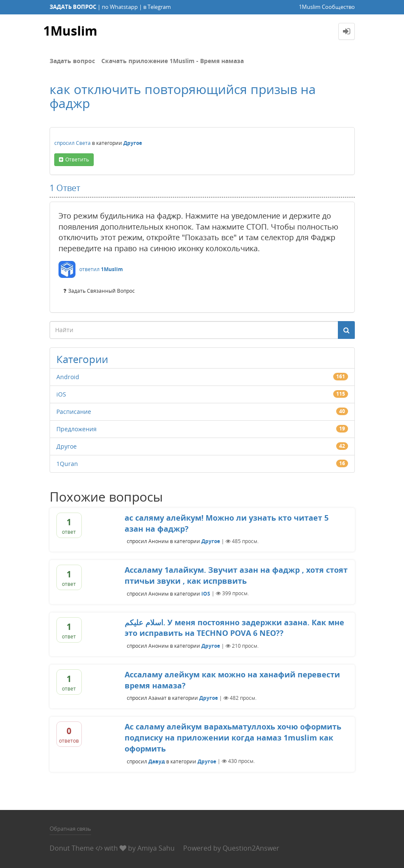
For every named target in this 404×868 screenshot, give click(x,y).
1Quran (67, 464)
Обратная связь (70, 829)
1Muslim (70, 31)
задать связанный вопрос (102, 291)
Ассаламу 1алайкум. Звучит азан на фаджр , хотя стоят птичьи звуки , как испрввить (236, 575)
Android (68, 377)
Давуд (157, 761)
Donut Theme (72, 848)
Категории (82, 359)
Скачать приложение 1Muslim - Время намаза (173, 61)
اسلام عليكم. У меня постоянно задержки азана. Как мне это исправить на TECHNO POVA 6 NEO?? (234, 628)
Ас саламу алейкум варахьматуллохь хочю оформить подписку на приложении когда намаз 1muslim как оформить (233, 737)
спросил (64, 143)
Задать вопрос (72, 61)
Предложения (77, 429)
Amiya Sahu (156, 848)
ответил (89, 269)
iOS (61, 394)
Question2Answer (251, 848)
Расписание (74, 412)
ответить (77, 159)
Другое (133, 143)
